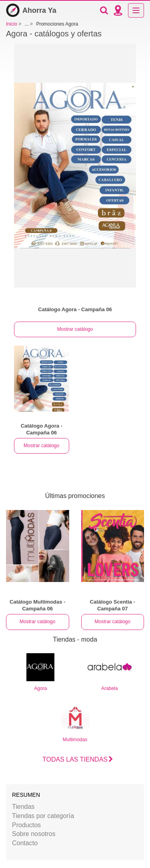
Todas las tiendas (75, 759)
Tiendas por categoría (43, 816)
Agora (40, 672)
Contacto (25, 843)
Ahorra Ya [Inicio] (31, 10)
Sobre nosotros (34, 834)
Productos (26, 825)
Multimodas (75, 723)
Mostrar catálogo (75, 329)
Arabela (110, 672)
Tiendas (23, 807)
